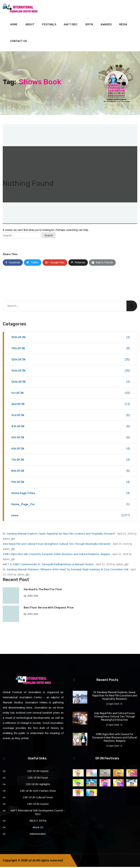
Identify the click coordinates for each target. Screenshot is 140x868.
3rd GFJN (71, 416)
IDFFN (89, 26)
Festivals (49, 26)
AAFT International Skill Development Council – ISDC (38, 813)
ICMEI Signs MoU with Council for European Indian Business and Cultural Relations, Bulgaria (56, 555)
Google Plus (55, 264)
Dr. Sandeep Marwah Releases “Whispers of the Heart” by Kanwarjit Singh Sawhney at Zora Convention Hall (66, 571)
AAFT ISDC (71, 26)
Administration (38, 835)
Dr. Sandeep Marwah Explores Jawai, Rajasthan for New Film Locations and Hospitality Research (59, 535)
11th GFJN (71, 349)
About (30, 26)
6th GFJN (71, 450)
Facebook (13, 264)
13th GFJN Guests (38, 805)
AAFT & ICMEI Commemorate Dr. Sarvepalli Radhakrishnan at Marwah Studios (48, 565)
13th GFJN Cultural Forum (38, 798)
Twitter (33, 264)
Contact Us (19, 42)
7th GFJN (71, 461)
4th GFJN (71, 427)
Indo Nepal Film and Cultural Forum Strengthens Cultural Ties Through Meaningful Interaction (57, 545)
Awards (106, 26)
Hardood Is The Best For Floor (43, 590)
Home (14, 26)
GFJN (32, 862)
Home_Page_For (71, 505)
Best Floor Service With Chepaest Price (49, 609)
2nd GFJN (71, 405)
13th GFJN (71, 372)
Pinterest (78, 264)
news (71, 516)
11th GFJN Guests (38, 772)
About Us (38, 828)
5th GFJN (71, 439)
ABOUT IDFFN (38, 822)
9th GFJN (71, 483)
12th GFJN (71, 361)
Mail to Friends (102, 264)
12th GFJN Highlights (38, 785)
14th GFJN (71, 383)
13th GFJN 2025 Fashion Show (38, 792)
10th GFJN (71, 338)
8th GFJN (71, 472)
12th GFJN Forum (38, 779)
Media (123, 26)
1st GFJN (71, 394)
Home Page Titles (71, 494)
